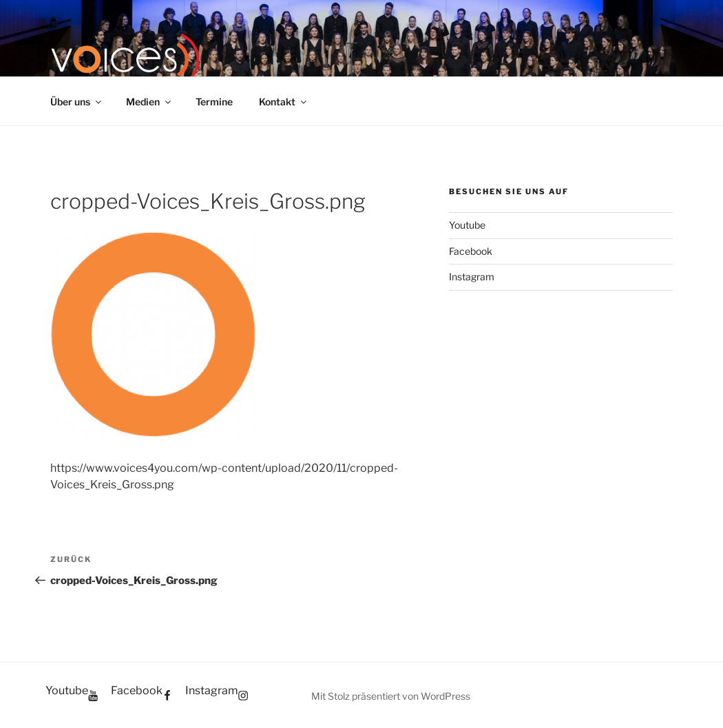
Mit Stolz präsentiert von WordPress (391, 696)
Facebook (471, 251)
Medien (149, 102)
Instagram (472, 277)
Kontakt (284, 102)
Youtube (467, 225)
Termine (214, 102)
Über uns (77, 102)
